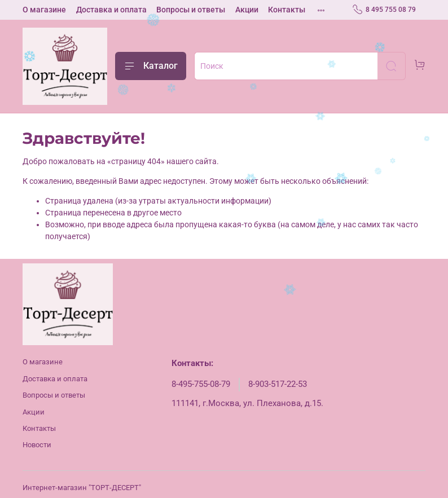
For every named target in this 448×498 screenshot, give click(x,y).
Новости (37, 445)
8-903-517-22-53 (278, 384)
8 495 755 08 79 (384, 10)
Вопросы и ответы (191, 10)
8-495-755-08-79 (201, 384)
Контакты (287, 10)
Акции (247, 10)
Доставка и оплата (111, 10)
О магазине (44, 10)
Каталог (151, 66)
